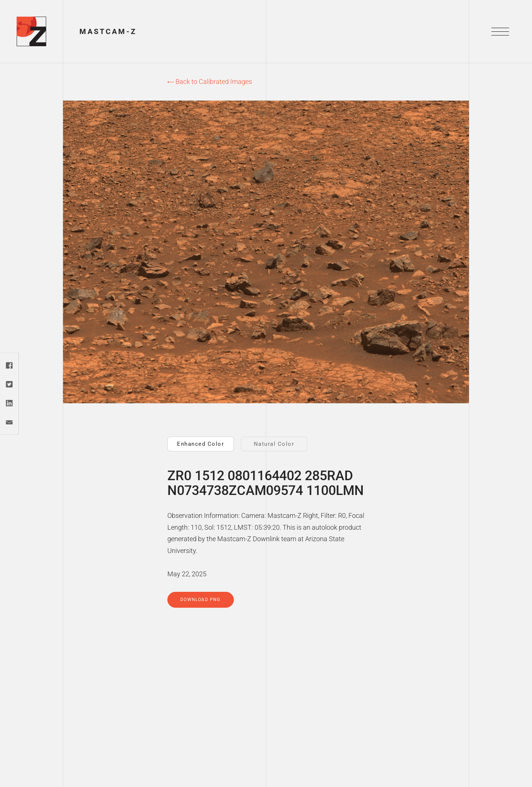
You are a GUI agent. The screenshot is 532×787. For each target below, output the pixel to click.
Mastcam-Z (108, 31)
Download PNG (200, 600)
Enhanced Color (200, 444)
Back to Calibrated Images (210, 82)
